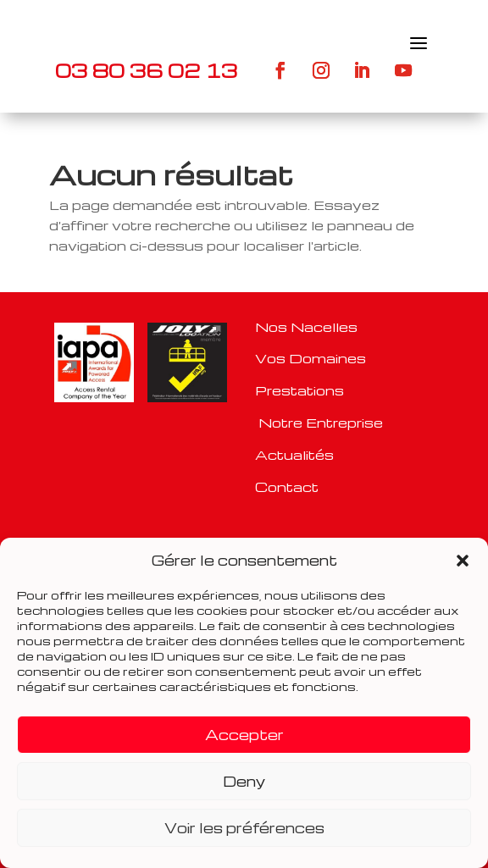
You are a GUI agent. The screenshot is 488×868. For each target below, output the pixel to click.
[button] (463, 561)
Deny (244, 781)
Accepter (244, 735)
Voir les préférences (244, 828)
